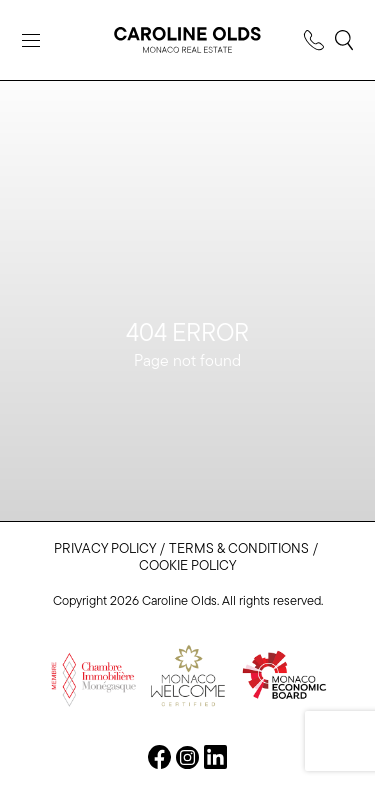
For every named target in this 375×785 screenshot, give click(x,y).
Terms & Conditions (239, 549)
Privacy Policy (105, 549)
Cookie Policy (187, 566)
